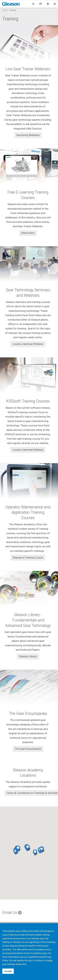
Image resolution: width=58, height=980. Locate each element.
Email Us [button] (12, 913)
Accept (8, 971)
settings (11, 964)
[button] (28, 848)
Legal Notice (34, 957)
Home (5, 10)
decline (21, 960)
